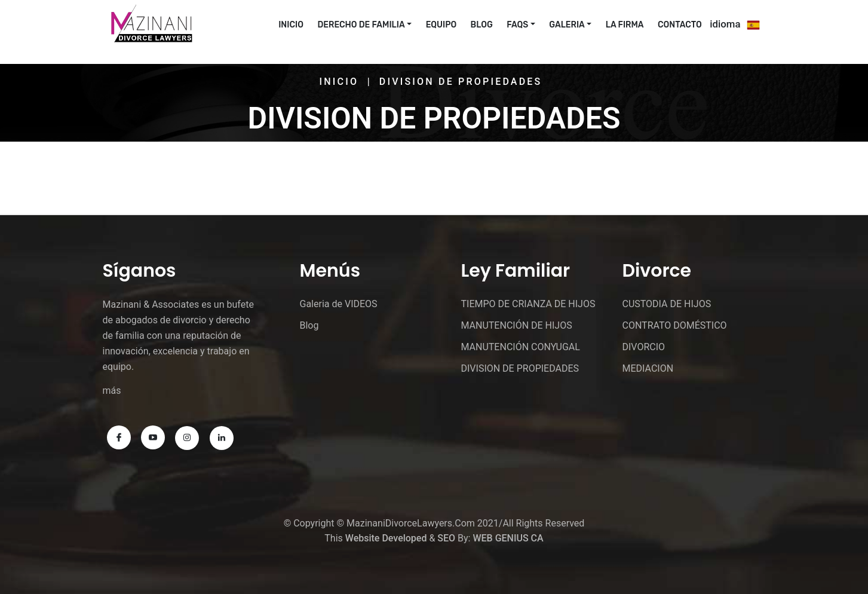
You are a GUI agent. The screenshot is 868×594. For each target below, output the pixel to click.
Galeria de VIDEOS (339, 304)
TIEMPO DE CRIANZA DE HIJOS (528, 304)
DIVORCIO (643, 347)
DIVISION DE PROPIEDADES (520, 368)
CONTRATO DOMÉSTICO (674, 325)
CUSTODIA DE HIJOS (666, 304)
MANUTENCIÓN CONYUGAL (520, 347)
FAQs (517, 25)
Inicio (339, 82)
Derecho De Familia (361, 25)
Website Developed (386, 538)
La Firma (625, 25)
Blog (482, 25)
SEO (446, 538)
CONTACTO (680, 25)
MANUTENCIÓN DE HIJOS (516, 325)
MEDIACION (648, 368)
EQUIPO (441, 25)
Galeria (567, 25)
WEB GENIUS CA (508, 538)
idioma (725, 24)
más (112, 391)
